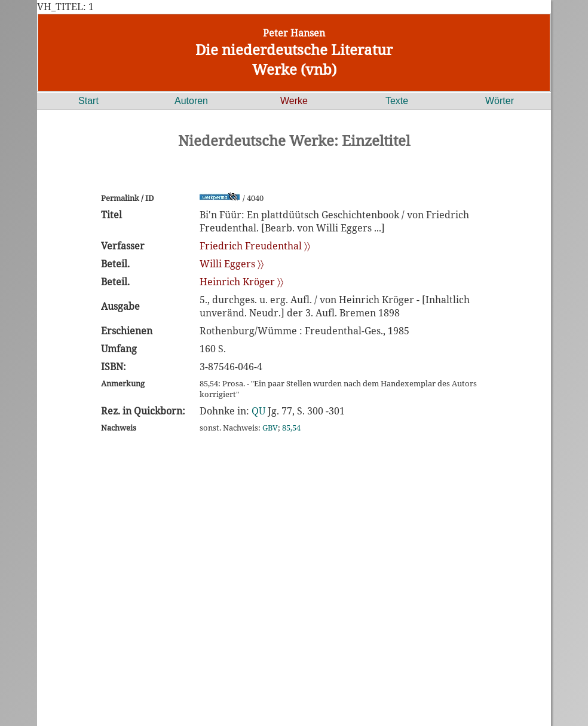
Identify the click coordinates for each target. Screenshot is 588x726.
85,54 (291, 428)
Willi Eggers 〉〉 (232, 264)
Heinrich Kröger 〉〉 (241, 282)
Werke (294, 101)
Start (88, 101)
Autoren (191, 101)
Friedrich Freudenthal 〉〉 (255, 246)
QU (258, 411)
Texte (397, 101)
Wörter (500, 101)
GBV (270, 428)
